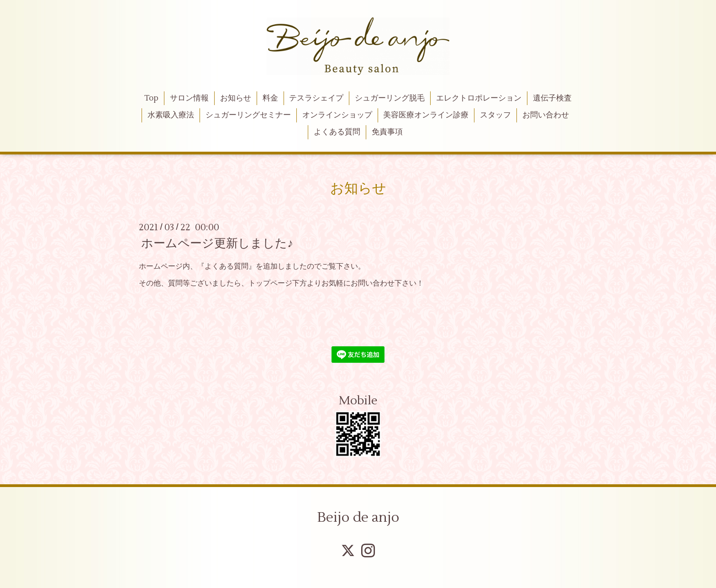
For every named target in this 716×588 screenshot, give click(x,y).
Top (151, 98)
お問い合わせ (546, 115)
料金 (270, 98)
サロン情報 (189, 98)
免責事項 (387, 132)
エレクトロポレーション (479, 98)
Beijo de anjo (358, 517)
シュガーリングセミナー (248, 115)
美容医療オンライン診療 (426, 115)
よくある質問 (337, 132)
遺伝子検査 (552, 98)
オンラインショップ (337, 115)
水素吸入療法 (171, 115)
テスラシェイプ (316, 98)
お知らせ (236, 98)
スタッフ (495, 115)
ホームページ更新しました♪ (217, 244)
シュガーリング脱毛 (390, 98)
